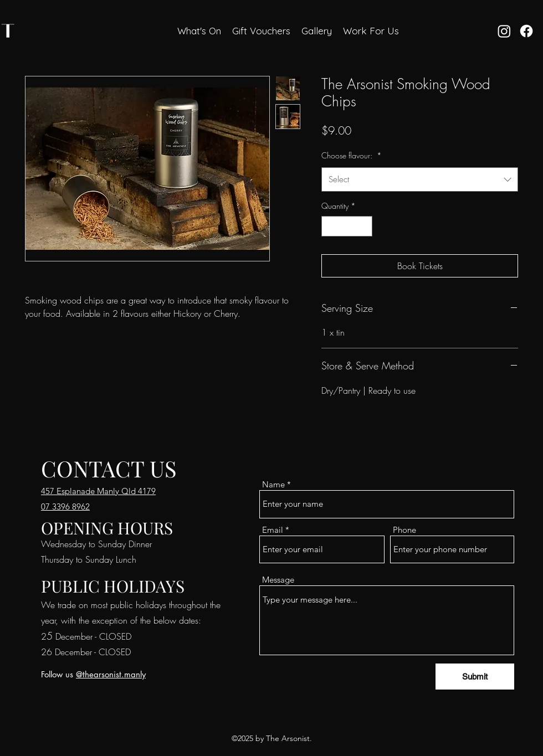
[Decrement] (330, 226)
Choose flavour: (352, 155)
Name (273, 484)
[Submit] (475, 677)
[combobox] (420, 179)
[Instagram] (504, 31)
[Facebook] (526, 31)
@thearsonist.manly (111, 674)
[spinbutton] (347, 226)
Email (273, 530)
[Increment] (364, 226)
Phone (404, 530)
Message (278, 580)
